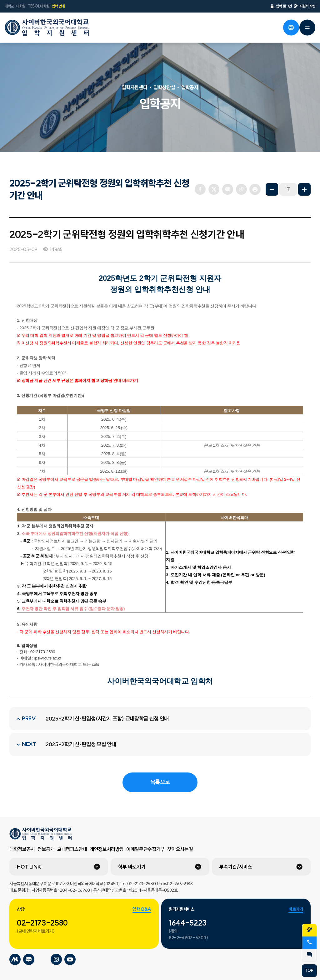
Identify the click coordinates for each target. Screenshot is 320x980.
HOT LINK (29, 867)
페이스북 (200, 189)
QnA (309, 955)
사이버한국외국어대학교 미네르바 (15, 959)
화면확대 (304, 189)
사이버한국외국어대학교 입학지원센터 (47, 28)
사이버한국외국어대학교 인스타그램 (56, 959)
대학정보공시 (22, 849)
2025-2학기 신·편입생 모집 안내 (81, 744)
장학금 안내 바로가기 (119, 380)
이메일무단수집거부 (145, 849)
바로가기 (296, 909)
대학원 (21, 6)
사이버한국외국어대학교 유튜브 (70, 959)
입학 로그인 (281, 6)
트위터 (214, 189)
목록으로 (160, 782)
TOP (309, 970)
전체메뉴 (307, 28)
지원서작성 (309, 930)
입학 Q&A (142, 909)
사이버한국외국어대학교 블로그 (29, 959)
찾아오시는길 (180, 849)
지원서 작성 (304, 6)
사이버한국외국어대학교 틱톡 (42, 959)
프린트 (255, 189)
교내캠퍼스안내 (72, 849)
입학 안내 (58, 6)
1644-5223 (188, 923)
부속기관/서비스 (236, 867)
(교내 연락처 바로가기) (36, 931)
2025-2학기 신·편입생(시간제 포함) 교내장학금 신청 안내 (107, 719)
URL (241, 189)
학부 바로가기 (132, 867)
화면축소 (272, 189)
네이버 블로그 (227, 189)
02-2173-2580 (42, 923)
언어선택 (291, 28)
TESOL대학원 (38, 6)
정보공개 (46, 849)
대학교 (9, 6)
